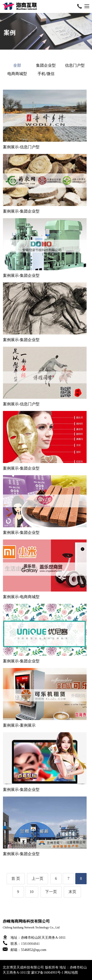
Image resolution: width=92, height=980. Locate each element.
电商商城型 (17, 74)
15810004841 (30, 944)
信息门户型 (75, 65)
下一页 (51, 892)
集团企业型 (46, 65)
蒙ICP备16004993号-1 (47, 973)
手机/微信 (46, 74)
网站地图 (71, 973)
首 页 (16, 878)
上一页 (38, 878)
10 (32, 892)
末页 (72, 892)
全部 (17, 65)
